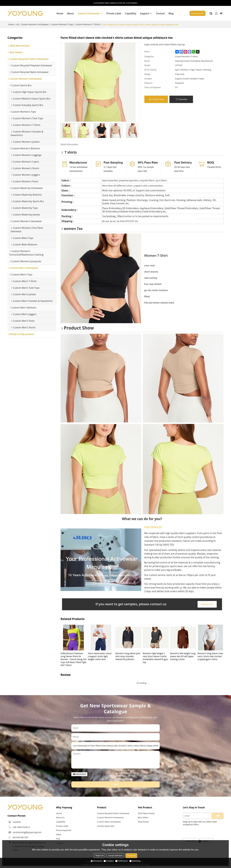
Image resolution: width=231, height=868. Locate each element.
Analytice (109, 861)
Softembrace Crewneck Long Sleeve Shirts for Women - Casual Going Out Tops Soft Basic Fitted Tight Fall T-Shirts (74, 659)
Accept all (131, 856)
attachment (79, 774)
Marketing (135, 861)
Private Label (114, 13)
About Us (60, 817)
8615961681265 (20, 837)
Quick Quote (198, 13)
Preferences (122, 861)
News (59, 835)
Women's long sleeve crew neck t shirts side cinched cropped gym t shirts (210, 656)
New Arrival (143, 822)
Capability (131, 13)
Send (115, 784)
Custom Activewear (89, 13)
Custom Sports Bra (106, 826)
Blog (171, 13)
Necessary (96, 861)
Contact (160, 13)
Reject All (99, 856)
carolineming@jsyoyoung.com (27, 832)
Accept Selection (115, 856)
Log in (216, 13)
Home (60, 13)
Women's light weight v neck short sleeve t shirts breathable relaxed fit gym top (155, 658)
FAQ (58, 839)
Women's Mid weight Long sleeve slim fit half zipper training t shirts (183, 656)
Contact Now (158, 99)
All (18, 24)
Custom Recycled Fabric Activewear (113, 813)
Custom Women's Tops (62, 24)
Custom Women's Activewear (35, 24)
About (70, 13)
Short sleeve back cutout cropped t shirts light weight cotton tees (100, 656)
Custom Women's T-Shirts (88, 24)
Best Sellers (143, 817)
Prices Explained (64, 830)
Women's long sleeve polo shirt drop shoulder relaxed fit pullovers (128, 656)
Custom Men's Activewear (109, 822)
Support (145, 13)
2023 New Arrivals (146, 813)
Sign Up (221, 13)
